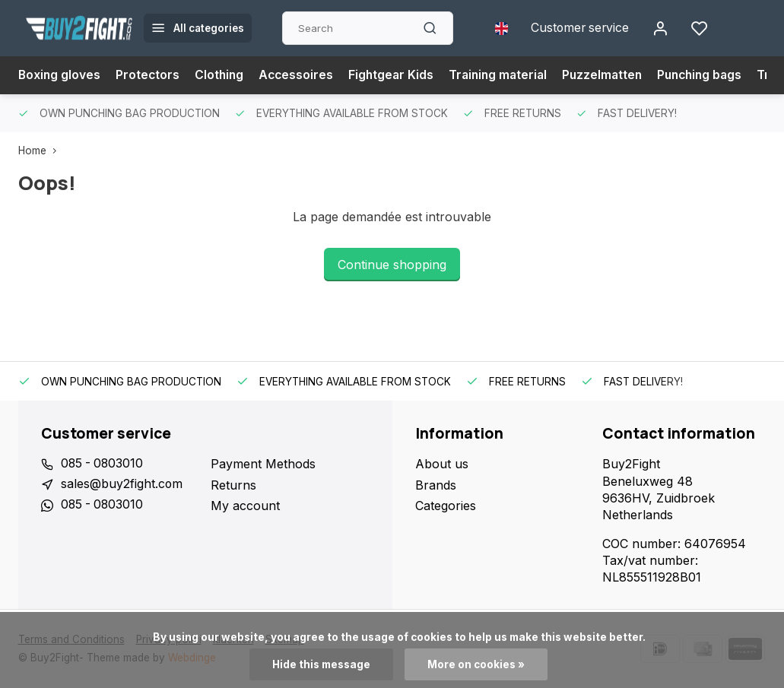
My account (245, 506)
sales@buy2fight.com (122, 485)
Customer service (578, 28)
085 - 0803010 (103, 464)
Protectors (149, 75)
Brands (436, 485)
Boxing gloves (60, 75)
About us (442, 464)
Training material (506, 75)
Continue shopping (392, 265)
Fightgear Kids (397, 75)
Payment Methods (263, 464)
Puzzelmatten (614, 75)
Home (41, 151)
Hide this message (321, 664)
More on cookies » (476, 664)
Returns (233, 485)
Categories (446, 506)
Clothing (222, 75)
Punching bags (714, 75)
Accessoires (300, 75)
